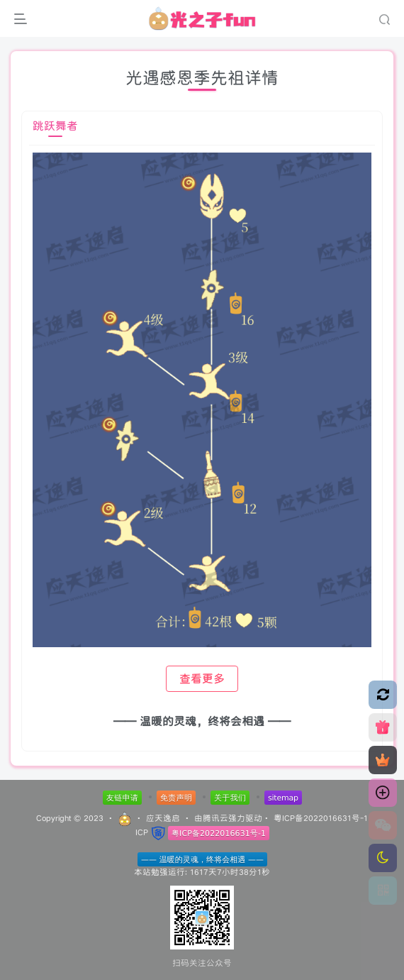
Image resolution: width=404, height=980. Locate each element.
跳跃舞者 (55, 126)
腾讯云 (215, 818)
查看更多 (202, 679)
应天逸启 (163, 818)
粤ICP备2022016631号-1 (321, 818)
